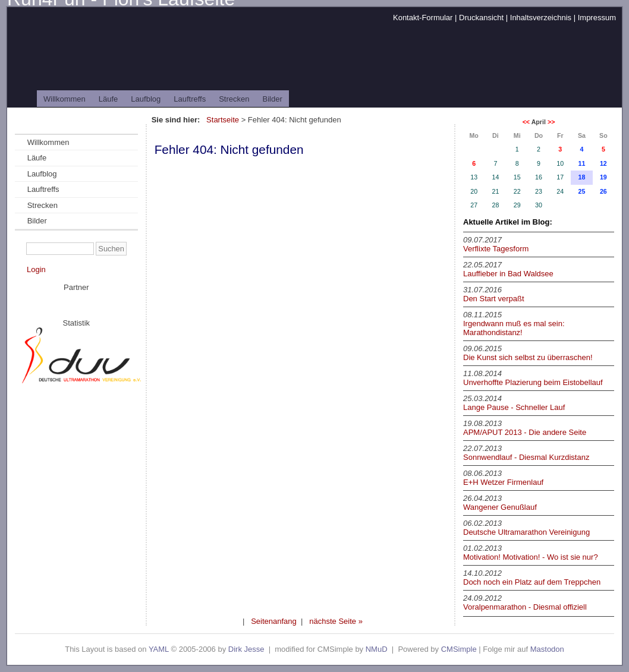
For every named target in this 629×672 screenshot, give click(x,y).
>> (551, 122)
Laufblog (146, 99)
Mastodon (547, 649)
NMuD (377, 649)
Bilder (273, 99)
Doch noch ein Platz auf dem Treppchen (532, 582)
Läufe (108, 99)
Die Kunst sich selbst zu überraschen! (528, 357)
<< (526, 122)
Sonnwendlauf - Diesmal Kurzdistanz (526, 457)
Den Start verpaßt (494, 299)
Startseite (223, 120)
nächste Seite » (336, 621)
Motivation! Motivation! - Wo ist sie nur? (531, 557)
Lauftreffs (190, 99)
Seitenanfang (274, 621)
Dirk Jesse (246, 649)
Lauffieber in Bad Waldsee (508, 274)
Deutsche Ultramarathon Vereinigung (526, 532)
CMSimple (459, 649)
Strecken (234, 99)
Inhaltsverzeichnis (541, 18)
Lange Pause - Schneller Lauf (514, 407)
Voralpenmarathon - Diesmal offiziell (525, 607)
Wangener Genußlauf (500, 507)
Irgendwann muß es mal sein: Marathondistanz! (514, 328)
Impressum (597, 18)
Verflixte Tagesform (496, 249)
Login (36, 269)
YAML (159, 649)
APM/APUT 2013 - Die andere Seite (525, 432)
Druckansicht (481, 18)
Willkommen (65, 99)
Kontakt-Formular (423, 18)
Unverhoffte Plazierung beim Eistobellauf (533, 382)
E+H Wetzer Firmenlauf (503, 482)
